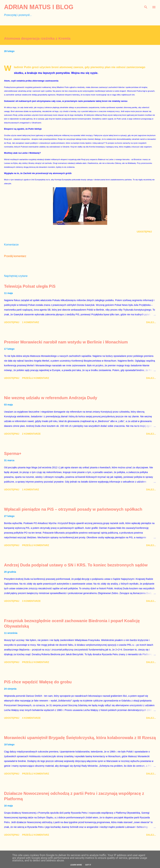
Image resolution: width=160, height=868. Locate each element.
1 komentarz (31, 322)
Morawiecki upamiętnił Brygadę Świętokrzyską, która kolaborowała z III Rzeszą (80, 738)
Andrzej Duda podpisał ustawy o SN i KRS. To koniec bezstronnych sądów (76, 565)
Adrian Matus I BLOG (39, 7)
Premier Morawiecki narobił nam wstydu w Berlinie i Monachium (66, 342)
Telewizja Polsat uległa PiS (30, 286)
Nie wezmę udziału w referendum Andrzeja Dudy (51, 398)
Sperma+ (13, 453)
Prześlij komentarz (15, 256)
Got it (88, 865)
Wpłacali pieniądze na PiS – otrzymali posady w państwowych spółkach (73, 509)
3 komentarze (31, 601)
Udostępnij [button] (144, 232)
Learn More (76, 865)
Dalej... (151, 322)
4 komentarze (31, 718)
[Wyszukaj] (146, 6)
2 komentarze (31, 434)
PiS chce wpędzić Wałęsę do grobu (38, 682)
